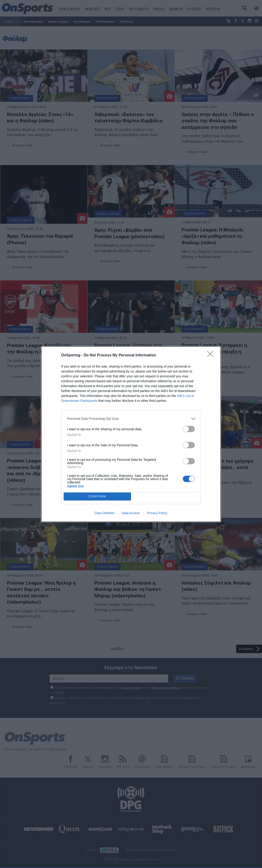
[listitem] (131, 419)
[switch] (189, 429)
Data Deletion (105, 513)
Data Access (131, 513)
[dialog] (131, 434)
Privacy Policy (157, 513)
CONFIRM (97, 496)
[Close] (212, 355)
